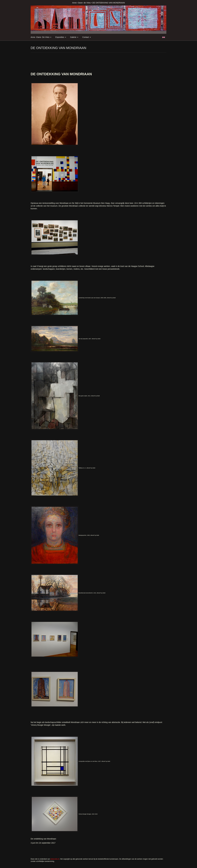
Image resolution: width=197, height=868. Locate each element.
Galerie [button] (74, 37)
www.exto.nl (55, 859)
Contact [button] (87, 37)
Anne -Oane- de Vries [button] (41, 37)
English (164, 37)
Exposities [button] (61, 37)
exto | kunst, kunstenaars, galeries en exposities (38, 3)
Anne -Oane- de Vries (81, 3)
